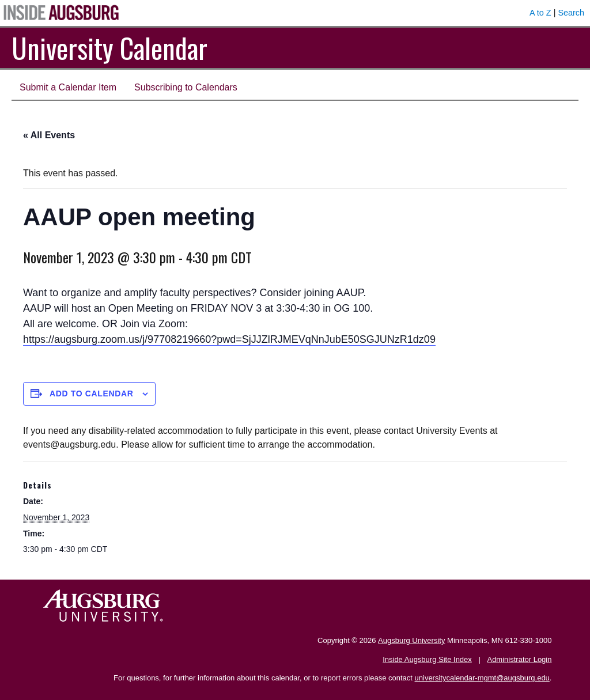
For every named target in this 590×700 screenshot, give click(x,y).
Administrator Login (519, 659)
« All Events (49, 135)
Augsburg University (411, 640)
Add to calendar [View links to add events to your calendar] (92, 393)
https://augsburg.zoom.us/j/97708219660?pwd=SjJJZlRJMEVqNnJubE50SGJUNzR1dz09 (229, 339)
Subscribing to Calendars (186, 87)
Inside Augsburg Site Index (427, 659)
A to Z (540, 13)
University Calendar (109, 48)
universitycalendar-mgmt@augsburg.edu (482, 678)
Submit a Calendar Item (68, 87)
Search (571, 13)
